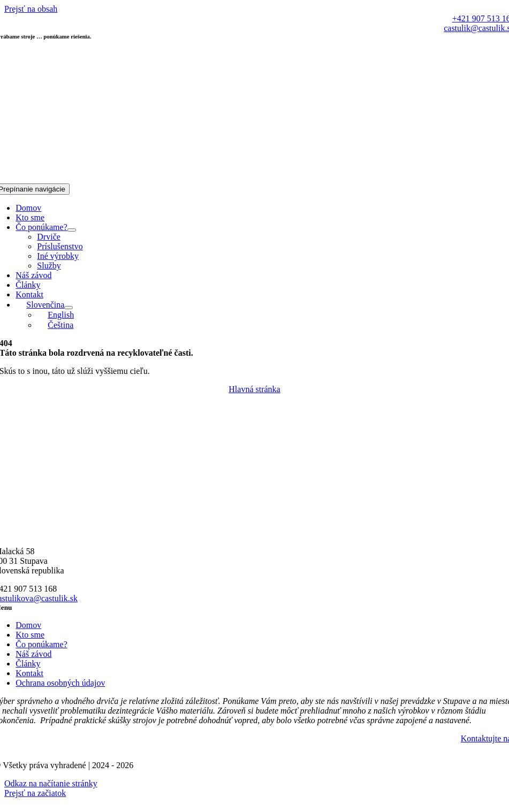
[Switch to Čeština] (55, 325)
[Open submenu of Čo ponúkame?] (72, 230)
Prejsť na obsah (31, 9)
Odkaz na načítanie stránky (51, 783)
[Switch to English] (55, 315)
